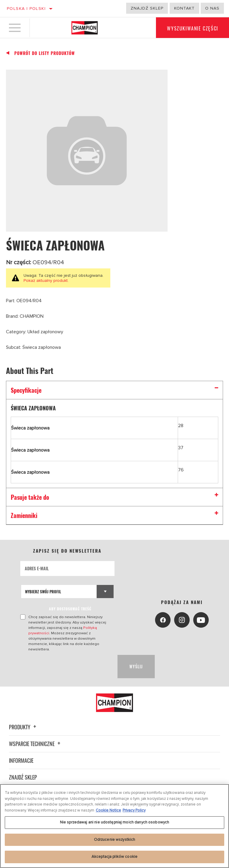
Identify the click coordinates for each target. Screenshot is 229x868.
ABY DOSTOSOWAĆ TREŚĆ (71, 609)
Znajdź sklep (147, 8)
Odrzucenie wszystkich (115, 840)
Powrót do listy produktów (45, 53)
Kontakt (184, 8)
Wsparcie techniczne (35, 738)
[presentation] (66, 661)
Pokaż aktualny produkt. (46, 281)
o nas (212, 8)
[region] (114, 826)
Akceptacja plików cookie (114, 857)
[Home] (85, 28)
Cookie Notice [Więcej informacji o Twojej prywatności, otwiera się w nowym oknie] (108, 810)
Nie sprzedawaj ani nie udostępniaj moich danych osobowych (114, 822)
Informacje (21, 755)
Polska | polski (26, 9)
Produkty (23, 722)
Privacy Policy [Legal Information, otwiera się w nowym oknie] (134, 810)
